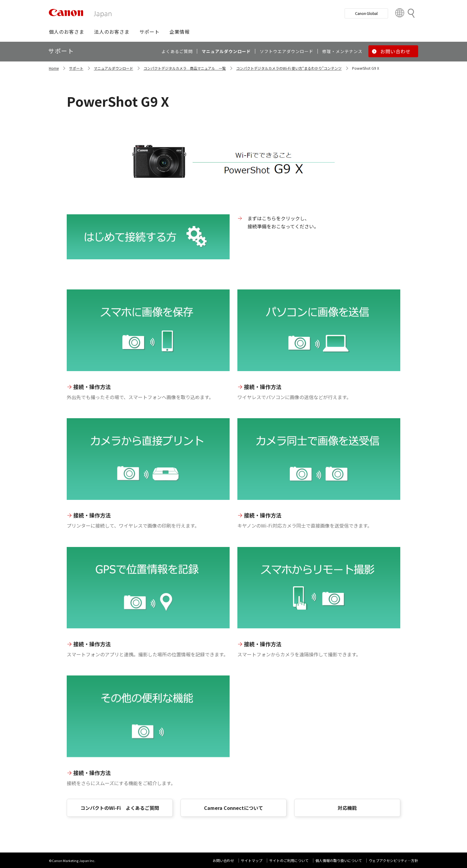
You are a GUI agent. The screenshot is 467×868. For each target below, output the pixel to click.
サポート (76, 68)
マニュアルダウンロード (113, 68)
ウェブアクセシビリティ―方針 (393, 860)
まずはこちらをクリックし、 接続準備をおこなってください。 (283, 222)
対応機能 (347, 808)
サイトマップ (252, 860)
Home (54, 68)
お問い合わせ (223, 860)
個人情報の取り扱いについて (339, 860)
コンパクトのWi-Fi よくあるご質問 (120, 808)
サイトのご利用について (289, 860)
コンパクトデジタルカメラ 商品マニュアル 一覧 (185, 68)
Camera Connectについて (233, 808)
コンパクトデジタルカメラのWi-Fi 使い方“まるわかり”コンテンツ (289, 68)
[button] (67, 32)
